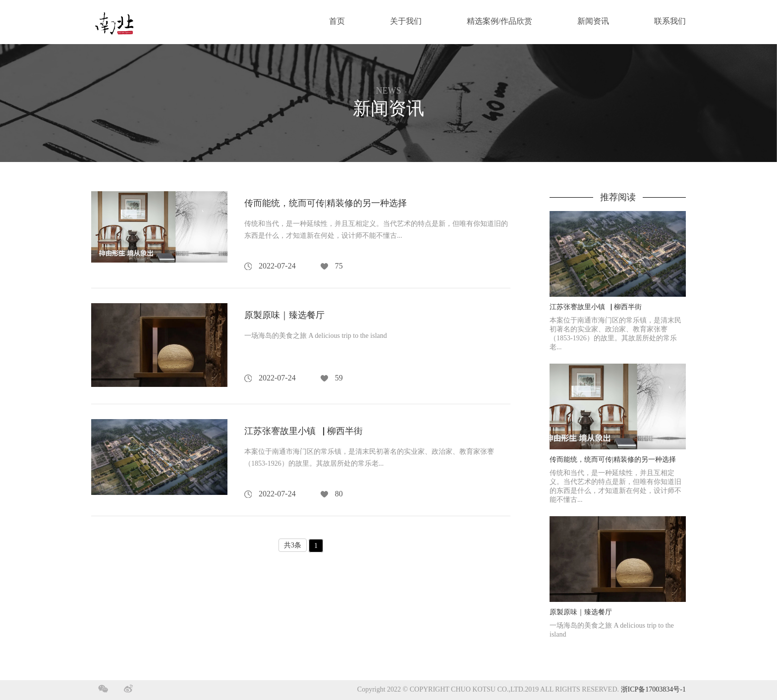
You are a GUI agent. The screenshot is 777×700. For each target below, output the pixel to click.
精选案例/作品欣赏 (499, 22)
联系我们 (670, 22)
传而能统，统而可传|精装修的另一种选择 (326, 203)
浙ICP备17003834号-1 (653, 690)
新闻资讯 (593, 22)
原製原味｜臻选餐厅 (284, 315)
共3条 (293, 545)
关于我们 (406, 22)
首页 (337, 22)
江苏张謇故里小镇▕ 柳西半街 (304, 431)
